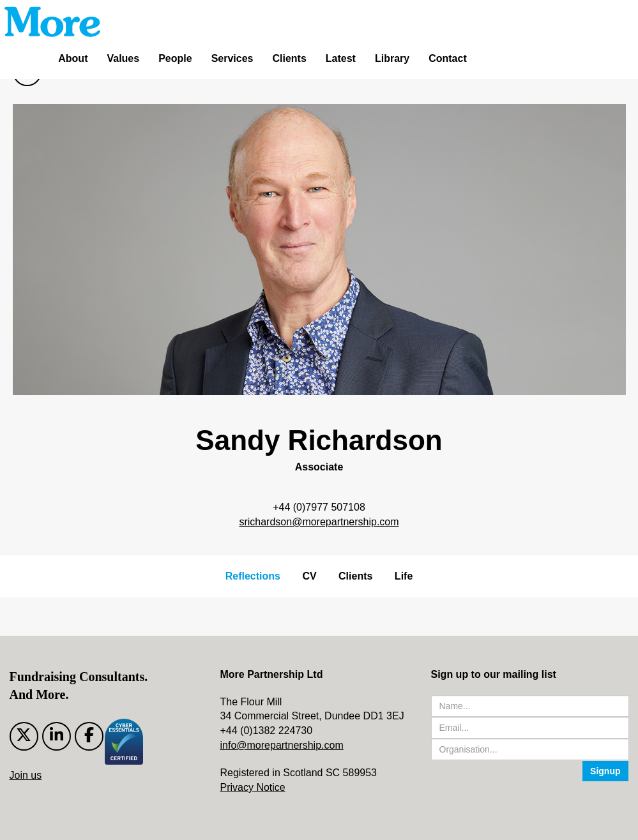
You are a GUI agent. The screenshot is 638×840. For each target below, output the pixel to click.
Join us (26, 775)
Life (404, 576)
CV (309, 576)
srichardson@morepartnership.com (319, 522)
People (175, 58)
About (73, 58)
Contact (448, 58)
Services (232, 58)
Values (123, 58)
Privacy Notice (253, 787)
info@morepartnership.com (282, 745)
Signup (605, 771)
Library (392, 58)
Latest (341, 58)
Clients (289, 58)
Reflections (253, 576)
